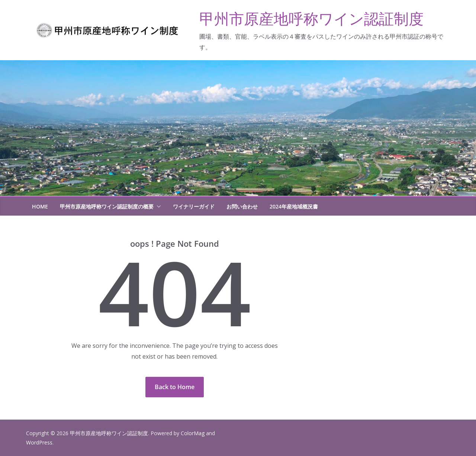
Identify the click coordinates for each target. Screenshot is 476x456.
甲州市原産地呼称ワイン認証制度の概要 (107, 206)
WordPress (39, 442)
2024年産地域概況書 (294, 206)
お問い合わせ (242, 206)
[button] (157, 207)
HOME (40, 206)
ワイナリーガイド (194, 206)
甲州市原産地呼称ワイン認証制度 (311, 18)
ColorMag (193, 433)
